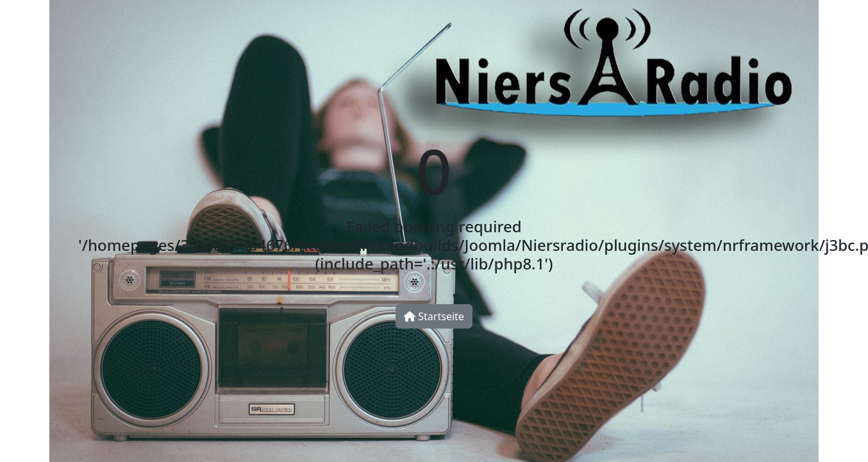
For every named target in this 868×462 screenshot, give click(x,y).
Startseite (434, 316)
